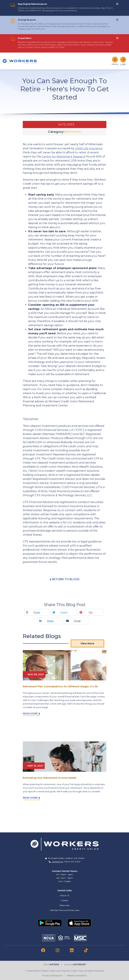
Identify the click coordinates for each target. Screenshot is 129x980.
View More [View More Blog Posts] (87, 643)
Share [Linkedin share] (50, 621)
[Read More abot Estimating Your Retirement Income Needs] (65, 757)
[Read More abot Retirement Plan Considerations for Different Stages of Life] (65, 665)
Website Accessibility (77, 975)
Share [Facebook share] (37, 612)
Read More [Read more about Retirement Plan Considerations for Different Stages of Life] (31, 714)
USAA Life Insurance (89, 148)
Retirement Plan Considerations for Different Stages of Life (60, 686)
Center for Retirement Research (64, 157)
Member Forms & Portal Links (65, 910)
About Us (65, 895)
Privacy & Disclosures (52, 975)
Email (77, 621)
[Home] (20, 61)
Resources (64, 905)
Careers (64, 900)
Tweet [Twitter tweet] (64, 612)
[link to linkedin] (72, 950)
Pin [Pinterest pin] (91, 612)
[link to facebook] (43, 950)
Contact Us (57, 862)
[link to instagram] (57, 950)
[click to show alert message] (117, 4)
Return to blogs (65, 579)
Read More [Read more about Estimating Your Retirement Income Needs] (31, 798)
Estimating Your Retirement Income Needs (50, 778)
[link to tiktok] (86, 950)
